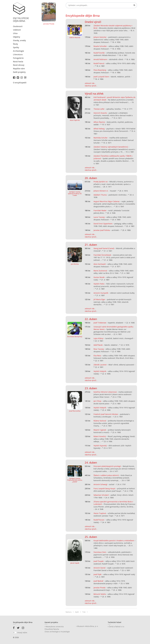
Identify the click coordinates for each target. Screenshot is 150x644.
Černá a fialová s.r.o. (116, 626)
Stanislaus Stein (100, 552)
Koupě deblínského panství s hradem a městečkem (114, 541)
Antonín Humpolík (101, 293)
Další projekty (19, 72)
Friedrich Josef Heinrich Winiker (106, 414)
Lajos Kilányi (98, 338)
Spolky (16, 47)
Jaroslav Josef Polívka (102, 230)
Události (17, 30)
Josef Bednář (98, 581)
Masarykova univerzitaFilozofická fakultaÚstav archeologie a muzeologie (57, 629)
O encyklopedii (20, 83)
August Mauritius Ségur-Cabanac (107, 201)
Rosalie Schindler (100, 46)
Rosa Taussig (99, 349)
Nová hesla (18, 62)
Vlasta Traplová (100, 513)
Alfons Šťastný (99, 122)
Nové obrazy (19, 65)
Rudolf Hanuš (99, 63)
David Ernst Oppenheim (103, 224)
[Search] (101, 5)
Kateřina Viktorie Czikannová (105, 392)
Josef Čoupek (99, 561)
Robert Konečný (100, 436)
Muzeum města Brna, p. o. (87, 626)
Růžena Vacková (100, 421)
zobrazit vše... (90, 83)
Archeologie (18, 51)
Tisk (84, 612)
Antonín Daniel (99, 568)
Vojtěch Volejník (100, 371)
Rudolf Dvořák (99, 53)
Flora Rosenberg (100, 70)
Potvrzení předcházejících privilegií (107, 466)
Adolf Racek (98, 345)
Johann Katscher (100, 37)
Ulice (15, 33)
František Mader (100, 210)
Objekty (17, 37)
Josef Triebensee (100, 323)
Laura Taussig (99, 217)
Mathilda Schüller (101, 138)
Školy (15, 44)
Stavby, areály (19, 40)
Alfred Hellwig (99, 129)
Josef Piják (98, 574)
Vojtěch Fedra (99, 284)
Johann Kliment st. (101, 191)
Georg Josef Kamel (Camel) (104, 248)
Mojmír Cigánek (100, 430)
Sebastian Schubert (101, 495)
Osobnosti (18, 26)
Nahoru (69, 612)
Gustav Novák (99, 277)
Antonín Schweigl (100, 484)
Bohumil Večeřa (100, 594)
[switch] (15, 633)
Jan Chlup (97, 401)
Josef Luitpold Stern (101, 77)
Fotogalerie (18, 58)
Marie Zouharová (100, 271)
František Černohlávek (102, 255)
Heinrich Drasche (100, 113)
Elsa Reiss (97, 356)
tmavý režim (22, 633)
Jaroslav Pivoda (49, 24)
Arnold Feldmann (100, 59)
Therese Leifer (99, 109)
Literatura (18, 54)
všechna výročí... (91, 86)
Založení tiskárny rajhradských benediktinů (111, 147)
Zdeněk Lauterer (100, 365)
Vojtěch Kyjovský (100, 446)
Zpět (77, 612)
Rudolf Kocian (99, 520)
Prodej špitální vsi (101, 182)
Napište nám (19, 69)
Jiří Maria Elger (99, 299)
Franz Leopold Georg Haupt (104, 488)
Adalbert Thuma (100, 195)
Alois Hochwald (100, 264)
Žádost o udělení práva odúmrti (106, 475)
